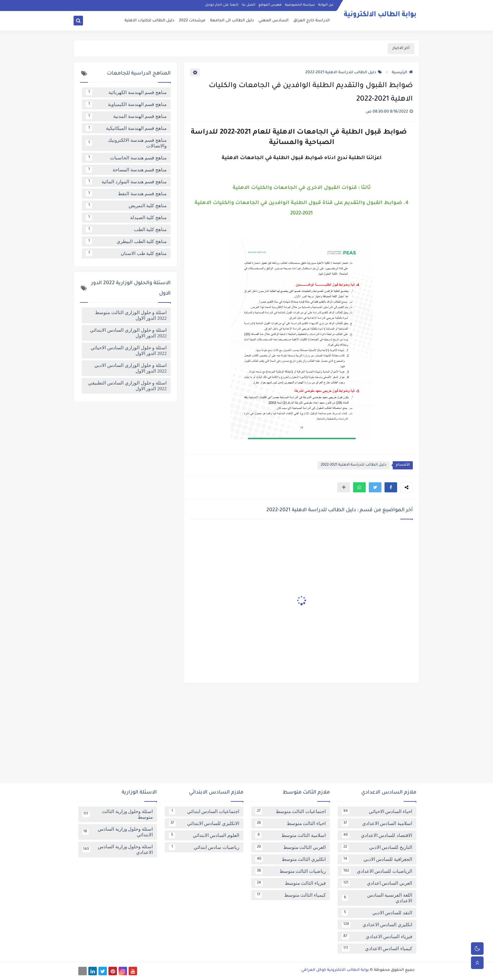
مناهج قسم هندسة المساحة (126, 170)
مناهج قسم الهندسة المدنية (126, 116)
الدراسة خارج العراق (312, 21)
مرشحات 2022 (192, 21)
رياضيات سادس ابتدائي (204, 847)
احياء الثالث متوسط (291, 823)
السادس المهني (274, 21)
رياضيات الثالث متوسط (291, 871)
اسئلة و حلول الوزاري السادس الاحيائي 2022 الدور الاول (129, 351)
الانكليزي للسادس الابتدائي (204, 823)
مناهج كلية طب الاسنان (126, 253)
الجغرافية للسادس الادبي (377, 859)
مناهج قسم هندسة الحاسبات (126, 158)
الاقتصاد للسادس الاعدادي (377, 835)
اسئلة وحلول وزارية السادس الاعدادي (118, 850)
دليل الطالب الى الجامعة (232, 21)
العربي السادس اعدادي (377, 883)
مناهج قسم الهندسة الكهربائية (126, 92)
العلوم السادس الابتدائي (204, 835)
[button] (391, 487)
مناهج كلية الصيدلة (126, 218)
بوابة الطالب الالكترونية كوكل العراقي (335, 970)
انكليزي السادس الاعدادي (377, 925)
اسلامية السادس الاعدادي (377, 823)
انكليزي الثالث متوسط (291, 859)
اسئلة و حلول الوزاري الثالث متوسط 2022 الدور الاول (131, 315)
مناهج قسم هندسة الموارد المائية (126, 182)
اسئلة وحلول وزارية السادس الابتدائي (118, 832)
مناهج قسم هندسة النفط (126, 194)
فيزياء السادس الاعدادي (377, 937)
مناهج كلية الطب (126, 230)
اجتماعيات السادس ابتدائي (204, 811)
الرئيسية (402, 73)
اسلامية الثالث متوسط (291, 835)
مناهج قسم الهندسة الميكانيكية (126, 128)
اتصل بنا (249, 5)
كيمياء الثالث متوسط (291, 895)
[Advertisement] (246, 735)
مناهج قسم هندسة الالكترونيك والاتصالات (126, 143)
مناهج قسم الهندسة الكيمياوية (126, 104)
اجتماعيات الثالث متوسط (291, 811)
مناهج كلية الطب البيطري (126, 241)
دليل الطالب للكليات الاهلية (149, 21)
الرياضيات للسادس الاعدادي (377, 871)
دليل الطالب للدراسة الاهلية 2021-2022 (344, 73)
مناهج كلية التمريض (126, 206)
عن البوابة (326, 5)
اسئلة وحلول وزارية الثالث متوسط (118, 814)
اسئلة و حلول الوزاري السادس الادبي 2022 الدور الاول (130, 368)
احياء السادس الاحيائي (377, 811)
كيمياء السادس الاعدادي (377, 949)
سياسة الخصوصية (300, 5)
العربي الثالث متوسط (291, 847)
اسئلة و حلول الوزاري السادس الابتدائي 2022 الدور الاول (128, 333)
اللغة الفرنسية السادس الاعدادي (377, 898)
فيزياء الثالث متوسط (291, 883)
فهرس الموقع (270, 5)
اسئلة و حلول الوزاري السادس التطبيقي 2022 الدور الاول (127, 386)
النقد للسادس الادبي (377, 913)
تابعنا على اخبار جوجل (222, 5)
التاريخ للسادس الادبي (377, 847)
